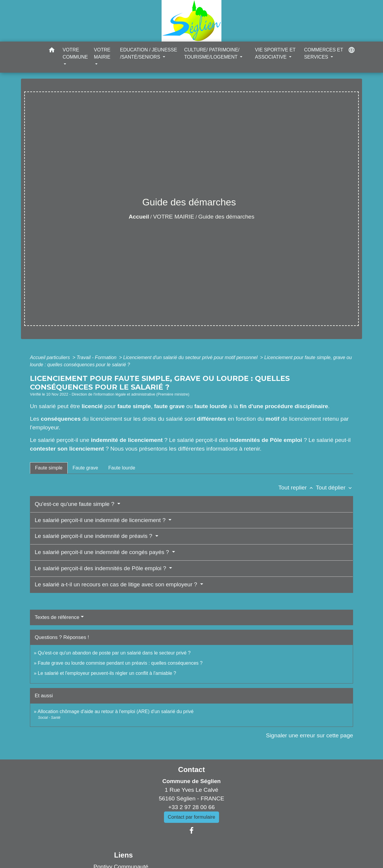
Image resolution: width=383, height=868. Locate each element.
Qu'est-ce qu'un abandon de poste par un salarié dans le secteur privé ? (114, 653)
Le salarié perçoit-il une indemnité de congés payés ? (103, 552)
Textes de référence (57, 617)
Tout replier (297, 488)
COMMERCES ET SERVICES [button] (323, 53)
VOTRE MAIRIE (174, 217)
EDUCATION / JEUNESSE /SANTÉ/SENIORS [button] (149, 53)
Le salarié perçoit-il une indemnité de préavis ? (94, 536)
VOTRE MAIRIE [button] (102, 53)
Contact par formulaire (191, 817)
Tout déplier (334, 488)
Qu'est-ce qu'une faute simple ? (75, 504)
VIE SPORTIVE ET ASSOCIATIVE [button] (275, 53)
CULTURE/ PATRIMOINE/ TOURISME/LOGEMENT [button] (212, 53)
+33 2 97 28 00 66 (191, 807)
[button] (52, 51)
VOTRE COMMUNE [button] (75, 53)
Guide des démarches (226, 217)
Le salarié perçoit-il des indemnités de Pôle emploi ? (101, 568)
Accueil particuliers (51, 357)
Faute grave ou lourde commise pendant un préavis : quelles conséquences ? (120, 663)
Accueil (139, 217)
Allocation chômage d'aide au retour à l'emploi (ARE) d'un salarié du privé (115, 711)
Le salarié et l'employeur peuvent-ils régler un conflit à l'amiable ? (107, 673)
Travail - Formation (97, 357)
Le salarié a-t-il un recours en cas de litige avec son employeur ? (117, 584)
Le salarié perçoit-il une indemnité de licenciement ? (101, 520)
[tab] (49, 468)
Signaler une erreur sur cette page (310, 735)
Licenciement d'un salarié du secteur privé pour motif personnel (191, 357)
